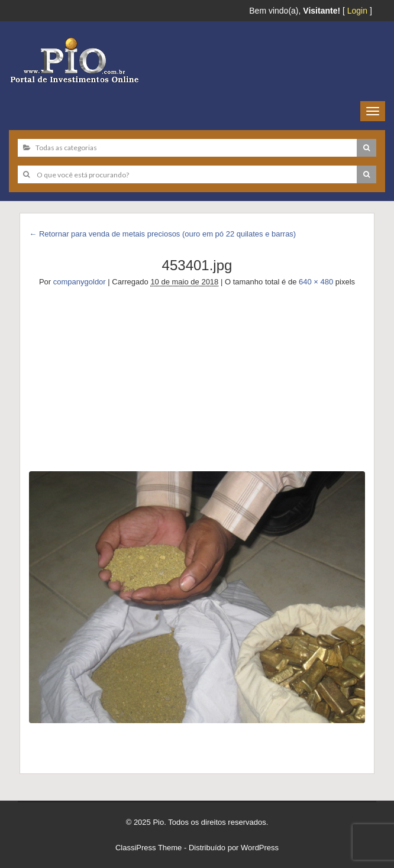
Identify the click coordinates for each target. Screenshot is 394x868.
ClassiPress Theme (148, 848)
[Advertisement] (197, 377)
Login (357, 11)
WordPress (260, 848)
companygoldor (80, 282)
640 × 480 (316, 282)
